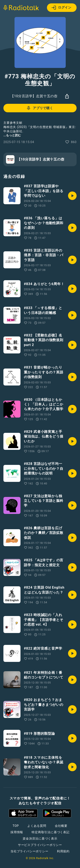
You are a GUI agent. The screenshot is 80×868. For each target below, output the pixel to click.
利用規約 (63, 851)
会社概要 (61, 826)
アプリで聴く (40, 108)
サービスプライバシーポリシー (40, 845)
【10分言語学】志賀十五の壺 (34, 96)
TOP (16, 826)
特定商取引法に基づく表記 (51, 832)
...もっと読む (12, 135)
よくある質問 (37, 826)
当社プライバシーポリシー (29, 851)
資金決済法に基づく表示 (40, 838)
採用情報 (17, 832)
